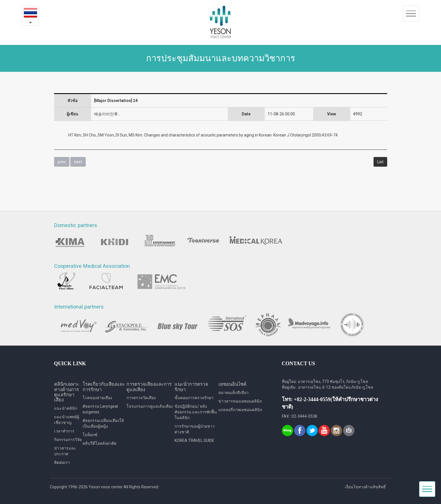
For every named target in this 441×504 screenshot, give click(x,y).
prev (62, 162)
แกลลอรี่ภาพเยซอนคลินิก (240, 410)
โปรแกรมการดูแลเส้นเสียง (150, 406)
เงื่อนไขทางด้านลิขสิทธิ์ (365, 487)
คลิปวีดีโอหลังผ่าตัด (100, 443)
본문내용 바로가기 (0, 0)
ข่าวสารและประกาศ (65, 451)
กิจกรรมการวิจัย (68, 440)
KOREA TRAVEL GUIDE (194, 440)
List (380, 162)
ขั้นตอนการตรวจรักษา (194, 398)
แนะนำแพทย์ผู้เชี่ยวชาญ (67, 420)
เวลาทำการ (64, 431)
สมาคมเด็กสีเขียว (233, 393)
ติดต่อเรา (62, 462)
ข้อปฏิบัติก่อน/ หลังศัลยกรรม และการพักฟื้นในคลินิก (196, 412)
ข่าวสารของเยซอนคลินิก (240, 401)
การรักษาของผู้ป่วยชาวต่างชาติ (195, 429)
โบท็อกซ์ (90, 435)
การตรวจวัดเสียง (141, 398)
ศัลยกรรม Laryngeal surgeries (100, 409)
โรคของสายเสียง (97, 398)
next (78, 162)
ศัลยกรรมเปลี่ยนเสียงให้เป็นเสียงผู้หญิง (103, 423)
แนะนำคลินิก (66, 408)
